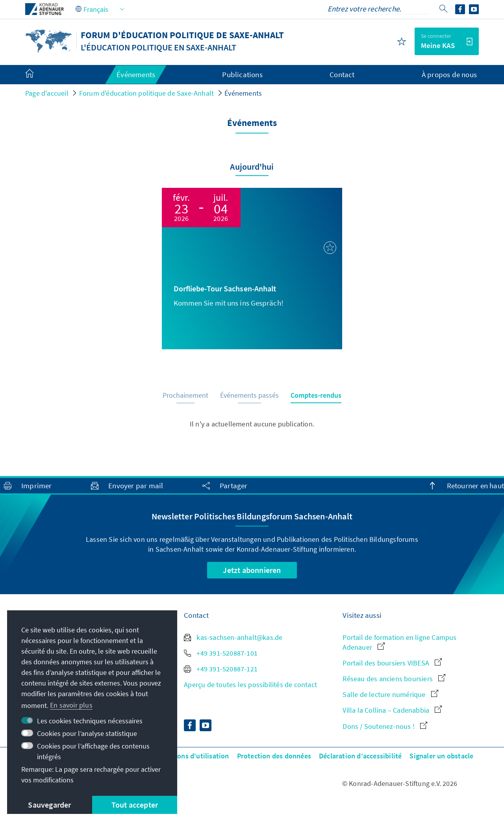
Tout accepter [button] (135, 805)
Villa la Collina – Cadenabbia (392, 710)
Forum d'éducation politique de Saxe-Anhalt (146, 93)
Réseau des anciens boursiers (394, 679)
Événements (243, 93)
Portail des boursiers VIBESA (392, 663)
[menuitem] (37, 75)
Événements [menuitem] (136, 74)
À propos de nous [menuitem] (449, 74)
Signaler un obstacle (441, 756)
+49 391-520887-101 (221, 653)
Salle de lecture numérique (390, 694)
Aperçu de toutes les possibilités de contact (250, 685)
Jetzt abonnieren (252, 570)
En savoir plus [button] (71, 705)
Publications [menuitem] (242, 74)
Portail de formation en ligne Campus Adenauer (399, 642)
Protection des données (274, 756)
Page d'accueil (47, 93)
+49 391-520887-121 (221, 669)
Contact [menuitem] (342, 74)
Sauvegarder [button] (49, 805)
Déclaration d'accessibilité (360, 756)
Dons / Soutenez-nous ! (385, 726)
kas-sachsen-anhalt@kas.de (233, 637)
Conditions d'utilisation (192, 756)
